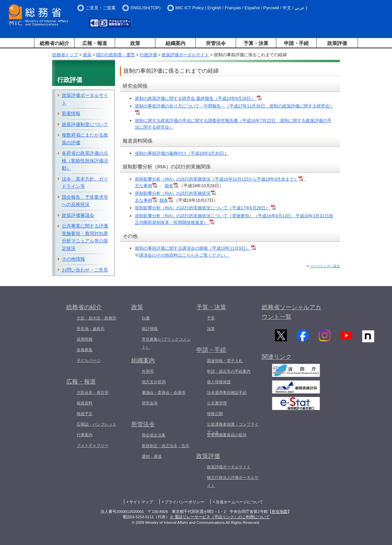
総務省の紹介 (55, 43)
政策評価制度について (85, 124)
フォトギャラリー (93, 445)
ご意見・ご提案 (101, 8)
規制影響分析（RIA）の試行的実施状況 (175, 193)
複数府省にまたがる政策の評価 (85, 139)
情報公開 (215, 414)
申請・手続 (296, 43)
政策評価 (337, 43)
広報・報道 (95, 43)
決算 (211, 329)
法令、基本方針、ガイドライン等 (85, 183)
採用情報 (85, 339)
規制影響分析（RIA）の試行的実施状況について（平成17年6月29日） (205, 208)
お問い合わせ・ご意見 (85, 270)
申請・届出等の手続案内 (229, 371)
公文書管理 (217, 403)
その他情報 (73, 259)
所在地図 (280, 512)
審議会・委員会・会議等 (164, 393)
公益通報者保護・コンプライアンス (233, 428)
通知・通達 (152, 456)
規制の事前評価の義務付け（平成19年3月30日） (182, 153)
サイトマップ (141, 502)
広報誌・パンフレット (97, 424)
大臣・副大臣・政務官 (97, 318)
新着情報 (71, 113)
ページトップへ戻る (325, 266)
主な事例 (146, 186)
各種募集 (85, 350)
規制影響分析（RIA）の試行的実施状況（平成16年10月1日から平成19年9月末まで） (219, 179)
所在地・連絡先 (91, 329)
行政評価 (148, 55)
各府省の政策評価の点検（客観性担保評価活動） (85, 161)
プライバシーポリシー (184, 502)
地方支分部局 (154, 382)
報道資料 (85, 403)
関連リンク (277, 359)
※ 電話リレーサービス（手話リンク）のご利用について (220, 517)
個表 (171, 186)
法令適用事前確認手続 (227, 393)
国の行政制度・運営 (116, 55)
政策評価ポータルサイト (185, 55)
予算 (211, 318)
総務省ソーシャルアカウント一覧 (292, 312)
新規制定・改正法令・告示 (166, 446)
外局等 (148, 371)
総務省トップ (65, 55)
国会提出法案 (154, 435)
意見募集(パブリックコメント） (166, 343)
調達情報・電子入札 (225, 361)
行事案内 (85, 435)
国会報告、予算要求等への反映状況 (85, 201)
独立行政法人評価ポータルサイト (233, 482)
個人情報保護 (219, 382)
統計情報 (150, 329)
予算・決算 (256, 43)
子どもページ (89, 360)
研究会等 (150, 403)
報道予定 (85, 414)
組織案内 (176, 43)
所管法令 (216, 43)
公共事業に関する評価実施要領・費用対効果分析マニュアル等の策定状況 (85, 237)
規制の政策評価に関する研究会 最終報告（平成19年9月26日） (198, 98)
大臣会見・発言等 (93, 393)
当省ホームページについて (239, 502)
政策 (135, 43)
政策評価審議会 (78, 215)
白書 (146, 318)
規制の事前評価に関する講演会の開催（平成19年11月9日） (195, 248)
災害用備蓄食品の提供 (227, 435)
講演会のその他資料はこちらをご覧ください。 (184, 255)
